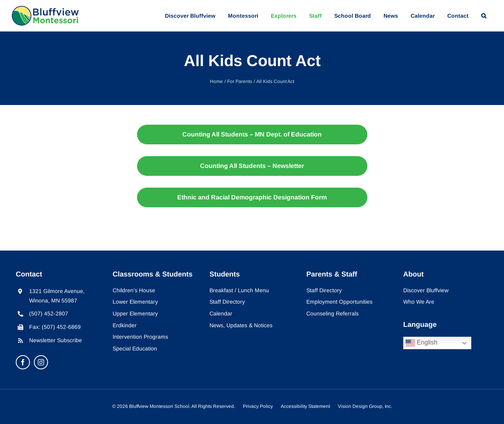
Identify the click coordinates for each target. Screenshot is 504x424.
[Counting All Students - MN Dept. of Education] (252, 135)
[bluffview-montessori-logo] (45, 9)
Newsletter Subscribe (56, 340)
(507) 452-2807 (49, 313)
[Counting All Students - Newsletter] (252, 166)
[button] (484, 16)
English (422, 343)
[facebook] (23, 362)
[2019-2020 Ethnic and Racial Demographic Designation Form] (252, 197)
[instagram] (41, 362)
